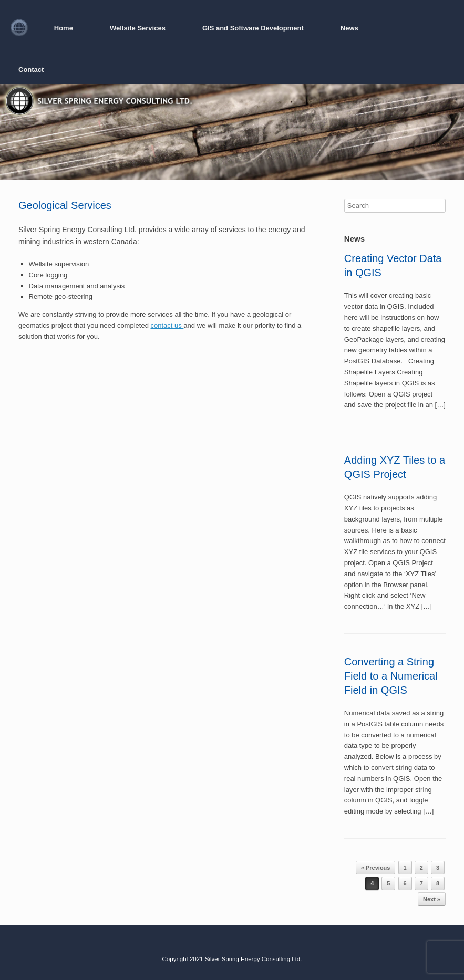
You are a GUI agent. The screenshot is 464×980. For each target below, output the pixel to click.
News (349, 28)
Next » (432, 899)
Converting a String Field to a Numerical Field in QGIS (391, 676)
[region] (232, 132)
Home (64, 28)
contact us (167, 325)
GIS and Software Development (253, 28)
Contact (31, 70)
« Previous (376, 868)
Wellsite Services (138, 28)
